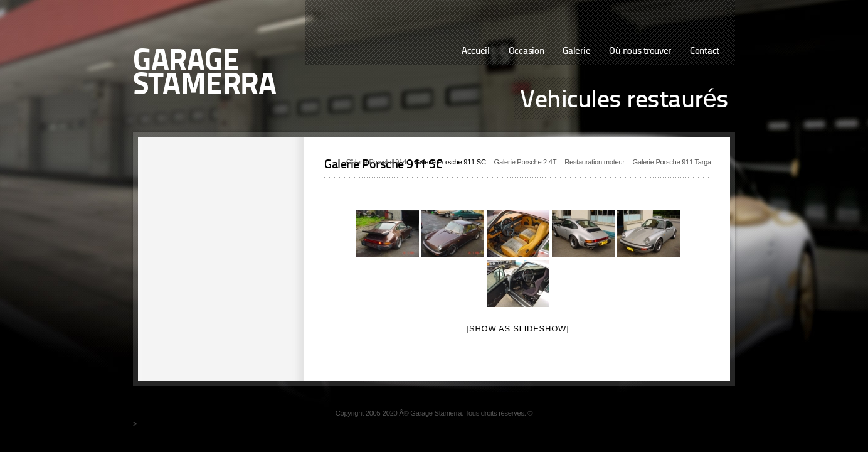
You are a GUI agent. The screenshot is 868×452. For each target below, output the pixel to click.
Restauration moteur (595, 162)
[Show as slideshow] (518, 329)
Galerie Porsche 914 (376, 162)
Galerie (576, 52)
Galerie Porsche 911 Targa (672, 162)
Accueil (476, 52)
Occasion (527, 52)
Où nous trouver (640, 52)
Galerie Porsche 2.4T (526, 162)
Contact (705, 52)
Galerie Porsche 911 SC (450, 162)
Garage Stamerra (204, 74)
